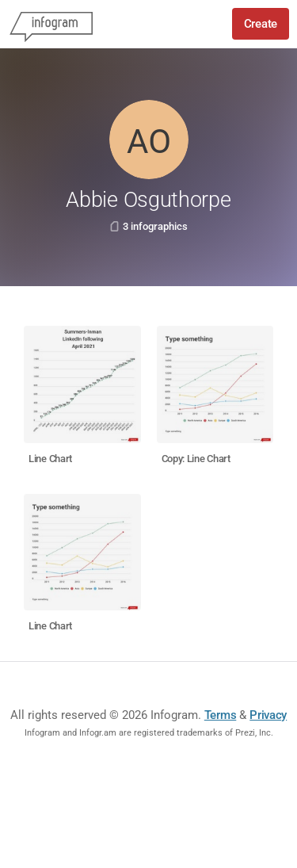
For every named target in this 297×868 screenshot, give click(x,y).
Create (261, 24)
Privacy (268, 715)
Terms (221, 715)
